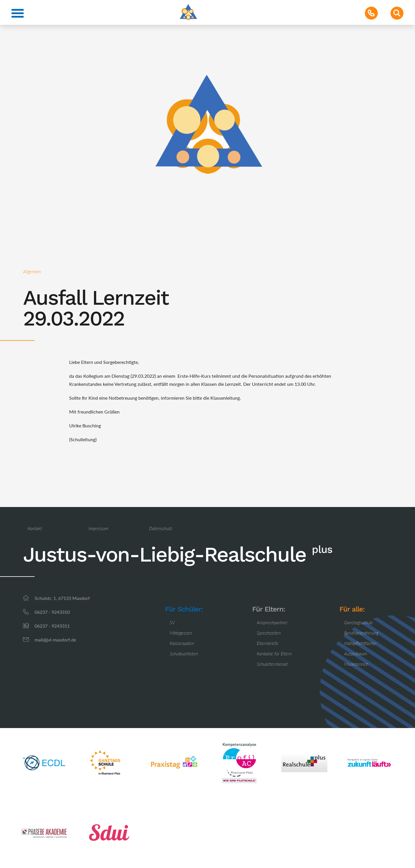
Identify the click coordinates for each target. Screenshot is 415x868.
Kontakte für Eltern (274, 653)
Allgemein (32, 271)
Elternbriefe (268, 643)
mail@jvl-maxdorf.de (55, 640)
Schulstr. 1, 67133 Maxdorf (62, 598)
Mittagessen (181, 633)
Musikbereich (356, 664)
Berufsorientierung (361, 633)
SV (172, 622)
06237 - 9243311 (52, 626)
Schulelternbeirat (272, 664)
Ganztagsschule (359, 622)
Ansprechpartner (272, 622)
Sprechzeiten (269, 633)
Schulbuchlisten (184, 653)
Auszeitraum (355, 653)
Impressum (98, 528)
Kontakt (35, 528)
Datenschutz (161, 528)
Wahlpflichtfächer (360, 643)
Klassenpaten (182, 643)
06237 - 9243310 (52, 612)
